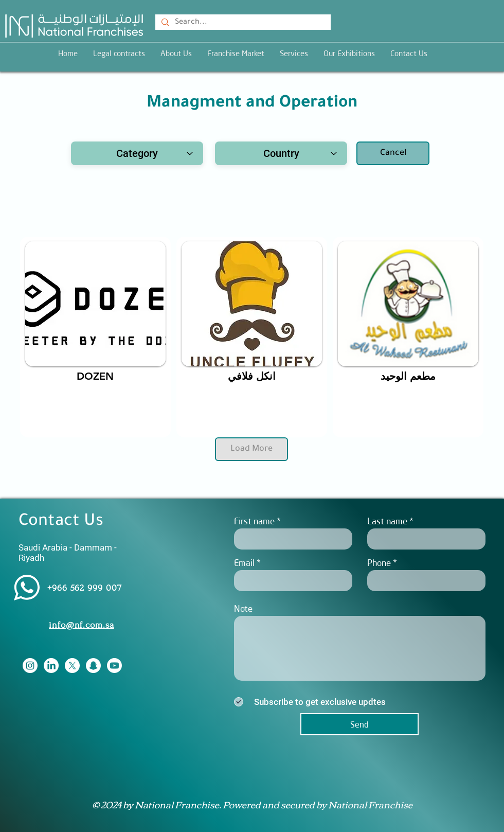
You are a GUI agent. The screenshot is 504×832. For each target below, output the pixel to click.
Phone (379, 563)
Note (243, 608)
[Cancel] (393, 153)
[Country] (281, 153)
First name (254, 521)
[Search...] (242, 23)
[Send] (359, 724)
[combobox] (137, 153)
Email (244, 563)
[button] (294, 53)
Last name (387, 521)
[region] (95, 337)
